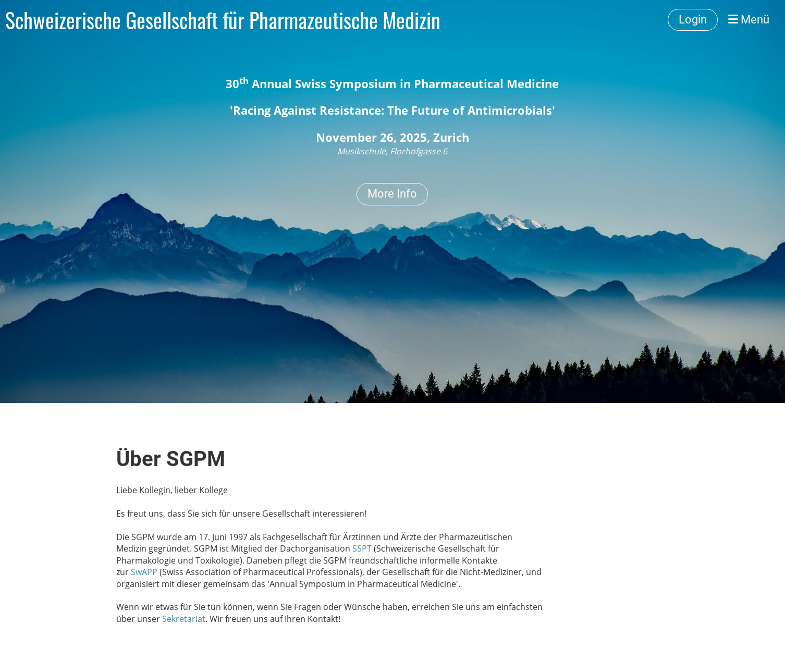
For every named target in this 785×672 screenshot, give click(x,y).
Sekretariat (184, 619)
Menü (749, 20)
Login (693, 20)
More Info (392, 194)
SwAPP (144, 572)
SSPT (362, 548)
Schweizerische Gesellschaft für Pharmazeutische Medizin (223, 20)
